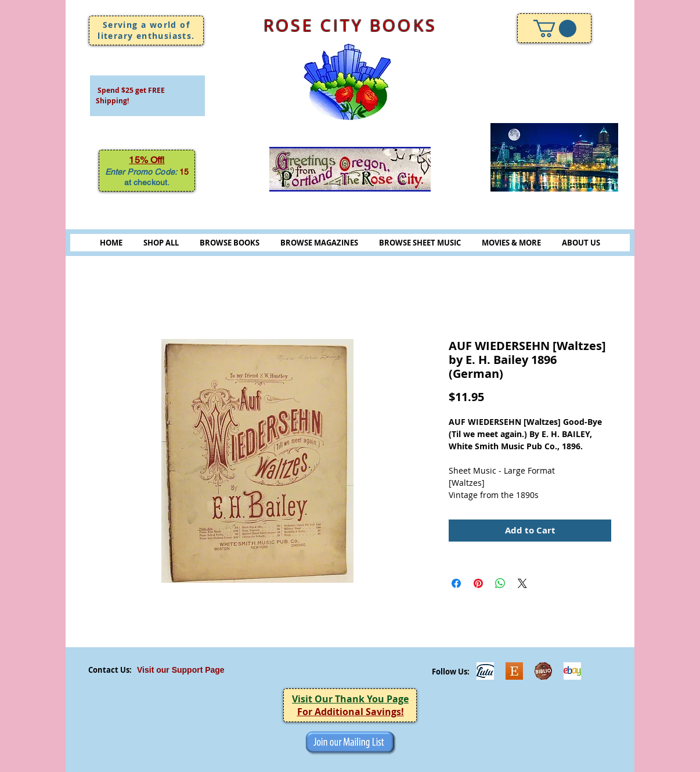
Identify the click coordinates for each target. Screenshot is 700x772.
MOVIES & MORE (511, 243)
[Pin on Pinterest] (478, 583)
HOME (111, 243)
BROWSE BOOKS (230, 243)
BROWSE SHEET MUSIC (420, 243)
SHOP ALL (161, 243)
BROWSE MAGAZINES (319, 243)
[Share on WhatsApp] (500, 583)
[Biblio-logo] (543, 671)
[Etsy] (514, 671)
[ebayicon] (572, 671)
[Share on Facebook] (456, 583)
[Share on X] (522, 583)
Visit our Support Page (181, 670)
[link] (555, 28)
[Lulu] (485, 671)
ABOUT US (581, 243)
